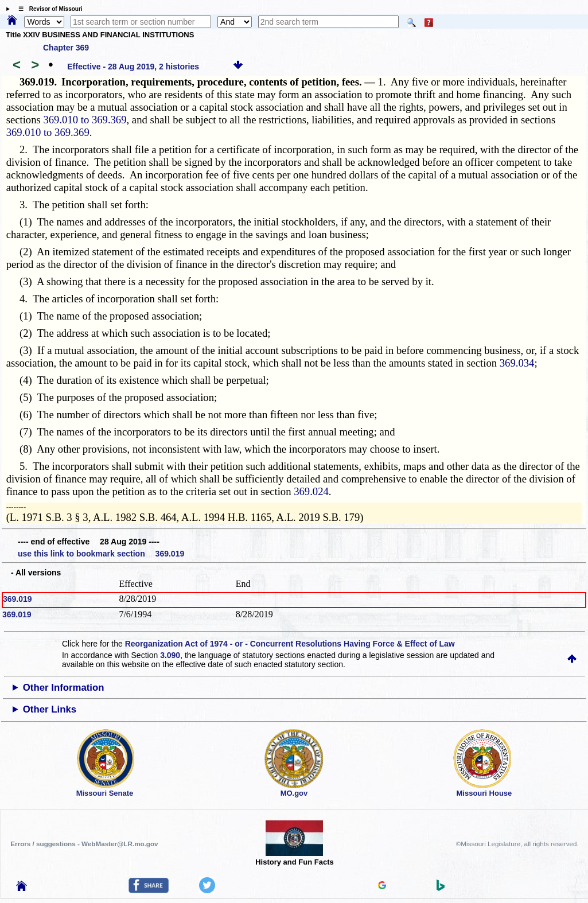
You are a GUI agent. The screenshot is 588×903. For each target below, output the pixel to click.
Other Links (50, 709)
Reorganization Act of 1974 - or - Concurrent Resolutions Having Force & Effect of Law (290, 644)
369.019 (17, 599)
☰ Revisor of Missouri (48, 9)
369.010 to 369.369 (85, 120)
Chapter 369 (66, 48)
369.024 (311, 491)
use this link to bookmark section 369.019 (101, 554)
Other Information (64, 688)
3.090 (170, 655)
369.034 (517, 363)
